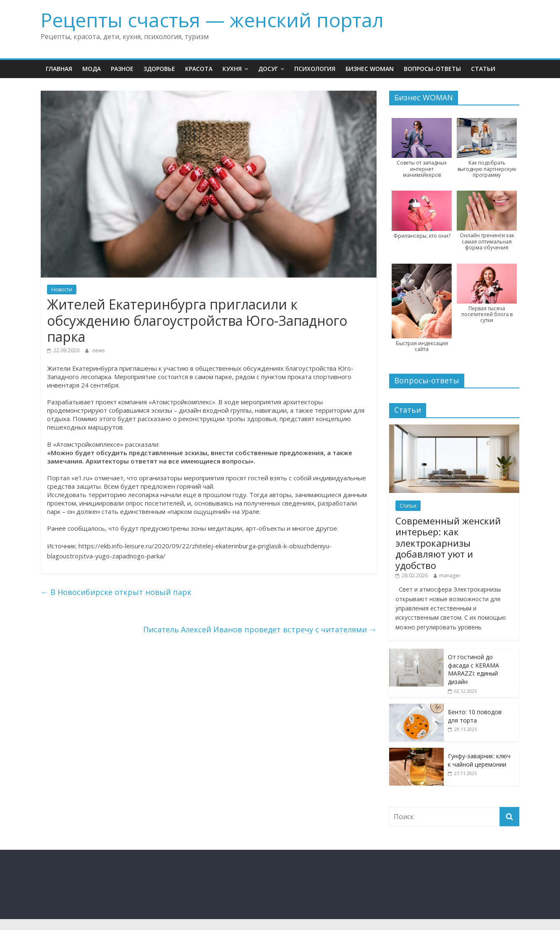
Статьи (483, 69)
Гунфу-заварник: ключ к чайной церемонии (479, 760)
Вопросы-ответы (432, 69)
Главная (59, 69)
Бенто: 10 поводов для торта (475, 716)
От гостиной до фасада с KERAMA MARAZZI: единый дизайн (474, 669)
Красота (199, 69)
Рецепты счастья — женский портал (212, 20)
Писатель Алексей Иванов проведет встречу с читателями (260, 629)
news (98, 350)
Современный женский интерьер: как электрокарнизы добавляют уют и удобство (448, 543)
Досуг (268, 69)
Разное (122, 69)
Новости (62, 289)
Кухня (232, 69)
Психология (315, 69)
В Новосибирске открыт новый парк (116, 592)
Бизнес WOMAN (370, 69)
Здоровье (159, 69)
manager (450, 575)
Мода (92, 69)
